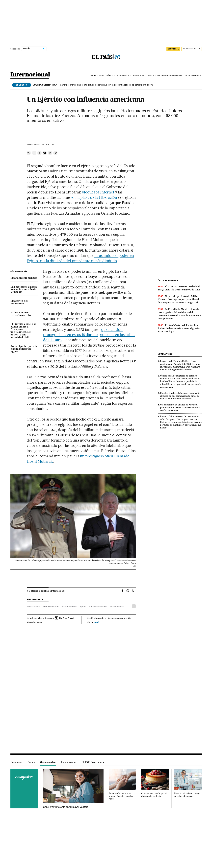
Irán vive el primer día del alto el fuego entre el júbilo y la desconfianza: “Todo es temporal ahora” (93, 85)
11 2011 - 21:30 (44, 145)
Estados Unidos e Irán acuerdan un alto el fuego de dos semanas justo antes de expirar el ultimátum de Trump (180, 396)
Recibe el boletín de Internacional (48, 591)
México (110, 76)
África (151, 76)
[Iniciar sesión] (192, 49)
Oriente (136, 76)
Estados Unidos (69, 607)
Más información (36, 622)
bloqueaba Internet (98, 192)
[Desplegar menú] (13, 57)
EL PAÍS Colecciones (93, 762)
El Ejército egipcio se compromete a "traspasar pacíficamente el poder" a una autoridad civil (23, 331)
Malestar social (117, 607)
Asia (144, 76)
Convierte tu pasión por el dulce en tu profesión (154, 795)
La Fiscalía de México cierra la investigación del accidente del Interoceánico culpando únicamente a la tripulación (179, 314)
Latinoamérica (122, 76)
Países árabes (33, 607)
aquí (96, 622)
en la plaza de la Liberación (94, 197)
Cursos (32, 762)
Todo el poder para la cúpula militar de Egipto (24, 349)
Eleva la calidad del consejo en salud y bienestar (187, 795)
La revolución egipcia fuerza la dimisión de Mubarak (24, 290)
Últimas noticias (193, 76)
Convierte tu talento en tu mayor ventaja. (66, 807)
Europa (93, 76)
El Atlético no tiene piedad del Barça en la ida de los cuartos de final (179, 288)
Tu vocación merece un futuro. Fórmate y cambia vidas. (121, 796)
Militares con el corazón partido (21, 314)
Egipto (83, 607)
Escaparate (17, 762)
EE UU (102, 76)
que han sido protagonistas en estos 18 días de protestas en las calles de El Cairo (89, 335)
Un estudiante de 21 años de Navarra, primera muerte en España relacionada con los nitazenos (180, 407)
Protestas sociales (98, 607)
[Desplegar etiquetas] (134, 606)
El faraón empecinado (24, 278)
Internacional (30, 75)
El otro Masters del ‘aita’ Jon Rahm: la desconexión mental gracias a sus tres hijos (179, 328)
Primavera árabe (51, 607)
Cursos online (48, 762)
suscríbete (173, 49)
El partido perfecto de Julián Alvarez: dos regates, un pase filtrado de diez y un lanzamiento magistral (179, 299)
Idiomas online (69, 762)
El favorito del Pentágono (19, 302)
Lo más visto (165, 354)
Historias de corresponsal (170, 76)
